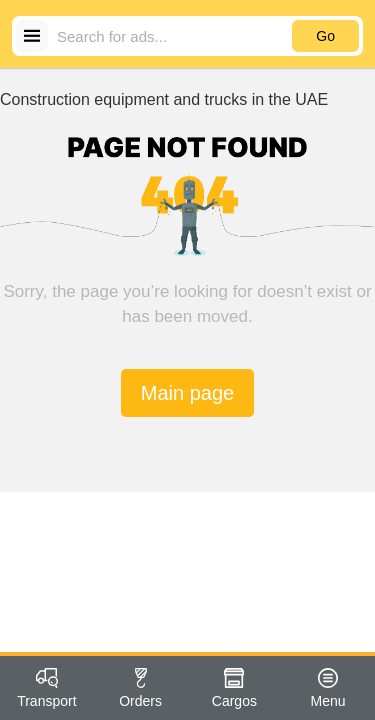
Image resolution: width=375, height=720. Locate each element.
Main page (187, 393)
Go (325, 36)
